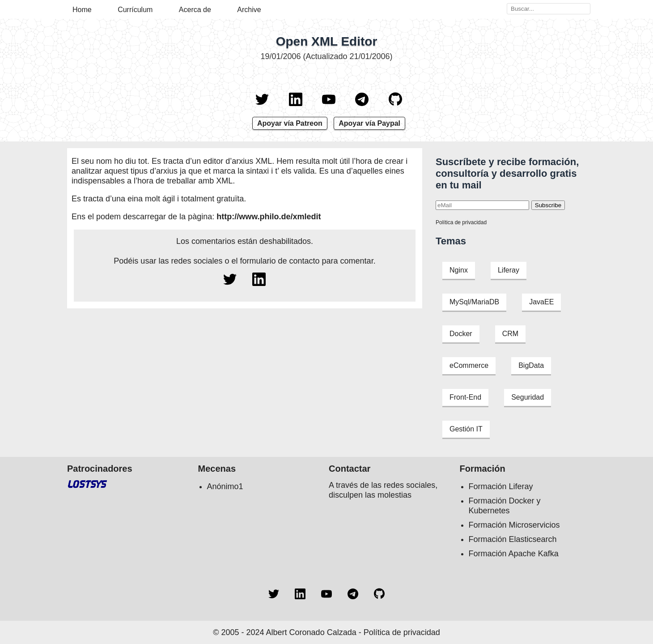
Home (82, 10)
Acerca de (195, 10)
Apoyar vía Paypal (369, 123)
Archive (249, 10)
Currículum (135, 10)
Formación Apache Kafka (514, 554)
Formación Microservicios (514, 525)
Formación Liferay (501, 486)
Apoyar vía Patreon (290, 123)
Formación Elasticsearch (513, 539)
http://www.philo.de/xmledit (269, 217)
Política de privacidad (461, 222)
